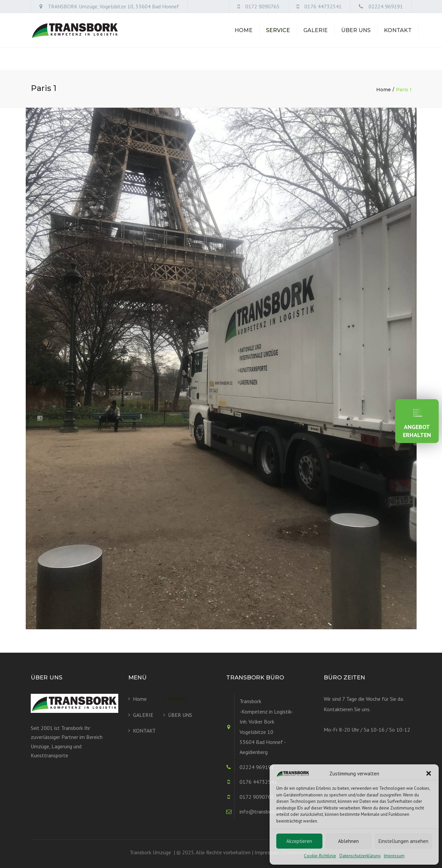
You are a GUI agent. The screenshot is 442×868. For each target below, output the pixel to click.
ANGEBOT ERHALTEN (417, 421)
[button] (429, 773)
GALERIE (316, 41)
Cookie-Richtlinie (320, 856)
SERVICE (278, 41)
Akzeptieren (299, 841)
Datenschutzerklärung (360, 856)
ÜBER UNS (356, 41)
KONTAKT (398, 41)
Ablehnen (348, 841)
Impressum (394, 856)
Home (244, 41)
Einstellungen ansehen (403, 841)
